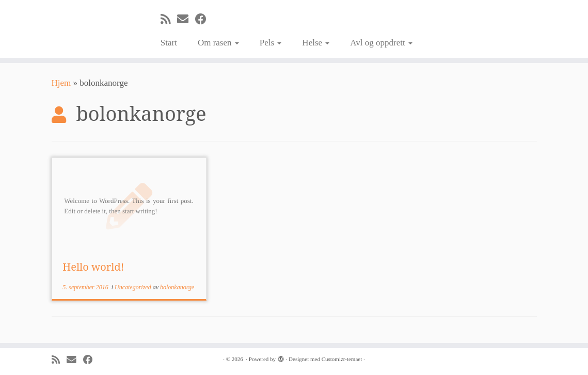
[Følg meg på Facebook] (204, 19)
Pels (271, 43)
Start (169, 43)
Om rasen (218, 43)
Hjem (61, 83)
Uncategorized (134, 287)
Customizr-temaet (342, 359)
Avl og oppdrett (381, 43)
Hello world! (93, 267)
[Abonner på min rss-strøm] (169, 19)
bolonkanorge (177, 287)
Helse (316, 43)
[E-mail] (186, 19)
